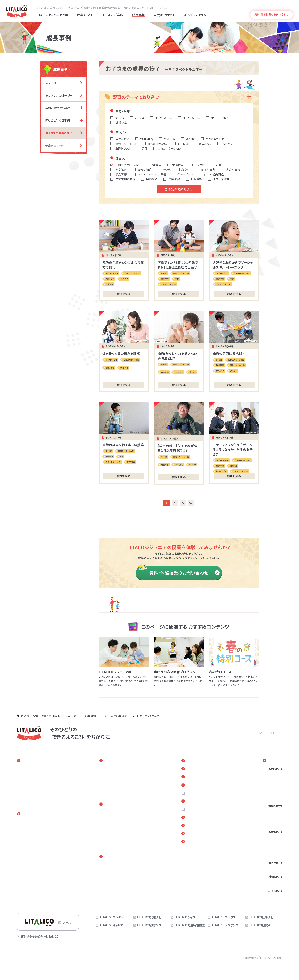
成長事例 (113, 761)
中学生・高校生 (31, 846)
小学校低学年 (31, 835)
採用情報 (197, 794)
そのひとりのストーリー (121, 770)
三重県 (270, 824)
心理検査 (28, 887)
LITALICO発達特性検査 (190, 926)
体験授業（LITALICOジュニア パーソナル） (126, 834)
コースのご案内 (34, 815)
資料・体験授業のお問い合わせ (184, 573)
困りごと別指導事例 (119, 781)
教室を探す (274, 761)
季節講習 (28, 893)
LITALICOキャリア (112, 926)
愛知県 (270, 813)
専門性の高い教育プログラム (40, 787)
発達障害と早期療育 (35, 775)
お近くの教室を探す (204, 803)
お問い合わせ (211, 733)
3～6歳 (26, 829)
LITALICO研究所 (260, 926)
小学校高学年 (31, 840)
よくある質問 (268, 7)
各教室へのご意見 (203, 819)
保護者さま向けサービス (124, 858)
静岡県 (270, 819)
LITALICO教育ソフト (150, 926)
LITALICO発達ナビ (149, 918)
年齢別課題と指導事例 (121, 775)
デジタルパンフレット (205, 835)
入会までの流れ (118, 805)
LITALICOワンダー (112, 918)
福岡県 (270, 897)
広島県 (270, 883)
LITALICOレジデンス (225, 926)
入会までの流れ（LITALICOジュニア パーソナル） (126, 815)
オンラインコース (32, 852)
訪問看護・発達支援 (34, 858)
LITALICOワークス (224, 918)
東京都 (270, 775)
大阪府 (270, 838)
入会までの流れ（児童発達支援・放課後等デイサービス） (131, 825)
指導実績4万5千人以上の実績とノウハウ (47, 793)
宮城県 (270, 869)
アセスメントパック (33, 881)
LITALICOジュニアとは (39, 761)
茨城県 (270, 799)
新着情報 (197, 769)
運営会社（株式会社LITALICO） (41, 937)
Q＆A (194, 786)
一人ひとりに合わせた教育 (39, 770)
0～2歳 (26, 823)
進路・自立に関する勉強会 (123, 872)
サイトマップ (275, 733)
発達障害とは (285, 7)
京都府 (270, 850)
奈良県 (270, 856)
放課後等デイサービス (36, 870)
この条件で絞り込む (179, 190)
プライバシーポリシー (245, 733)
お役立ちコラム (201, 778)
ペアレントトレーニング (121, 866)
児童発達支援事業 (33, 864)
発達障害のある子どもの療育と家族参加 (47, 781)
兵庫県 (270, 844)
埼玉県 (270, 787)
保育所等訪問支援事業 (36, 876)
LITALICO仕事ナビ (261, 918)
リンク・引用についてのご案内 (211, 827)
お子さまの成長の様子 (120, 787)
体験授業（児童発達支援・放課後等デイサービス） (131, 844)
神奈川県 (272, 781)
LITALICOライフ (185, 918)
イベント (196, 761)
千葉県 (270, 793)
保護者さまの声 (116, 793)
